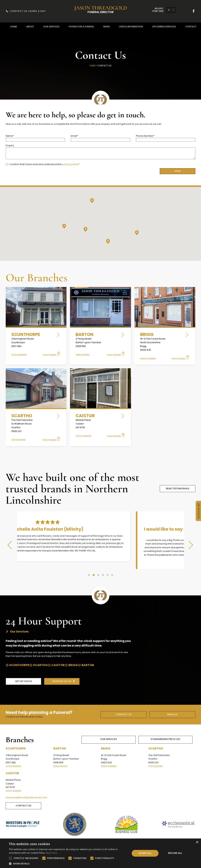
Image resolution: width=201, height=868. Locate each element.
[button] (14, 27)
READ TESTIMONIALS (178, 488)
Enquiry (100, 152)
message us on (62, 673)
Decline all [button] (175, 853)
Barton (88, 657)
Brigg (73, 657)
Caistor (58, 657)
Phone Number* (166, 138)
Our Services (108, 731)
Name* (35, 138)
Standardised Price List (165, 731)
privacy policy (70, 164)
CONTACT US (124, 706)
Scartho (40, 657)
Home (93, 66)
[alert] (100, 853)
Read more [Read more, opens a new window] (51, 853)
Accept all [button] (145, 853)
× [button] (197, 842)
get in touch (23, 673)
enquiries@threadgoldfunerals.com (26, 789)
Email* (100, 138)
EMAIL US (172, 706)
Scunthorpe (19, 657)
